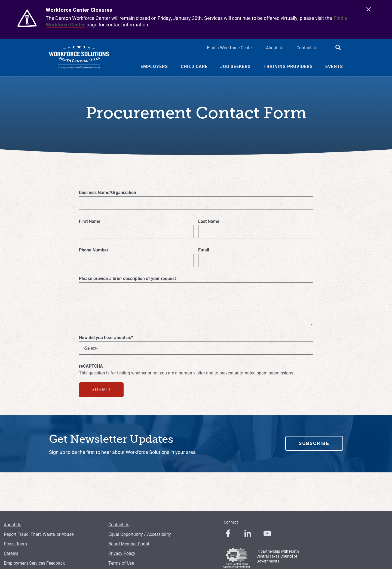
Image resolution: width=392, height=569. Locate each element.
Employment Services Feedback (34, 563)
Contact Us (119, 525)
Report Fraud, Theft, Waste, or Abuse (39, 534)
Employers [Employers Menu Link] (154, 66)
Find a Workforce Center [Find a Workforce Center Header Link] (230, 47)
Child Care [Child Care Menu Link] (194, 66)
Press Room (15, 544)
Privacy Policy (122, 553)
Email (204, 250)
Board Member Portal (129, 544)
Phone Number (94, 250)
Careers (11, 553)
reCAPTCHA (91, 366)
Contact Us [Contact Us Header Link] (307, 47)
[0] (228, 533)
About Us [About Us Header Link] (275, 47)
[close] (369, 10)
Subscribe (314, 443)
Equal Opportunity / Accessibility (140, 534)
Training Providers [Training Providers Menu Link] (288, 66)
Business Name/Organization (108, 192)
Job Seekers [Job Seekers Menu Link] (235, 66)
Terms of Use (121, 563)
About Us (13, 525)
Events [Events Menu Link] (334, 66)
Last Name (209, 221)
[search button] (338, 48)
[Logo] (79, 57)
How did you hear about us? (106, 337)
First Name (90, 221)
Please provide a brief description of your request (127, 278)
